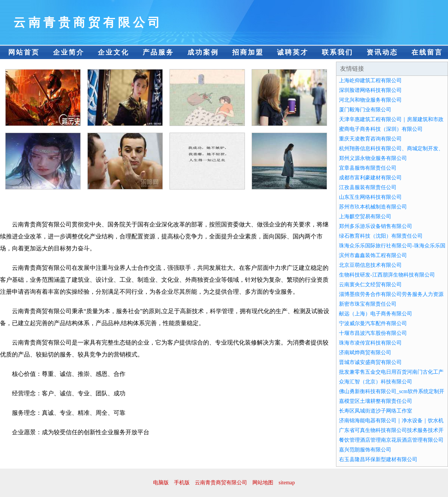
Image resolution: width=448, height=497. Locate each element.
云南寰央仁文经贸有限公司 (370, 285)
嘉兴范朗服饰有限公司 (365, 450)
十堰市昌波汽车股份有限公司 (373, 333)
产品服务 (158, 52)
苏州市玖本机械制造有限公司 (373, 207)
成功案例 (203, 52)
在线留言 (427, 52)
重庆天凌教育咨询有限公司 (370, 139)
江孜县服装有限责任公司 (368, 187)
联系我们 (337, 52)
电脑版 (161, 483)
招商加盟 (248, 52)
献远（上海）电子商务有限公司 (376, 314)
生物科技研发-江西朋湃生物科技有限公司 (387, 275)
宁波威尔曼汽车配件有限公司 (373, 323)
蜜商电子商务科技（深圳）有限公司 (381, 129)
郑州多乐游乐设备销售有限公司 (376, 226)
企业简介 (69, 52)
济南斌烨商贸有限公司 (365, 353)
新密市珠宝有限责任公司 (368, 304)
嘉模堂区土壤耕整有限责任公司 (376, 401)
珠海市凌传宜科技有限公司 (370, 343)
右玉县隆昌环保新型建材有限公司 (378, 459)
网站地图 (263, 483)
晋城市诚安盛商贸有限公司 (370, 362)
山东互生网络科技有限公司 (370, 197)
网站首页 (24, 52)
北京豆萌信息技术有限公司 (370, 265)
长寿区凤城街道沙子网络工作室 (376, 411)
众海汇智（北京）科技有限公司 (376, 382)
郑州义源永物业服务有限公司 (373, 158)
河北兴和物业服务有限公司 (370, 100)
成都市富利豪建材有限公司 (370, 178)
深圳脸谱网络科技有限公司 (370, 90)
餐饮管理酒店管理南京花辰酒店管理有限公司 (391, 440)
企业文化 (113, 52)
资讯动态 (382, 52)
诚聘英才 (293, 52)
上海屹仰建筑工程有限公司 (370, 81)
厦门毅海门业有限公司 (365, 110)
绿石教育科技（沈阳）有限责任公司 (381, 236)
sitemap (287, 483)
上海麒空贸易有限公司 (365, 217)
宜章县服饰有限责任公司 (368, 168)
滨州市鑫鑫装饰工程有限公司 (373, 255)
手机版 (182, 483)
